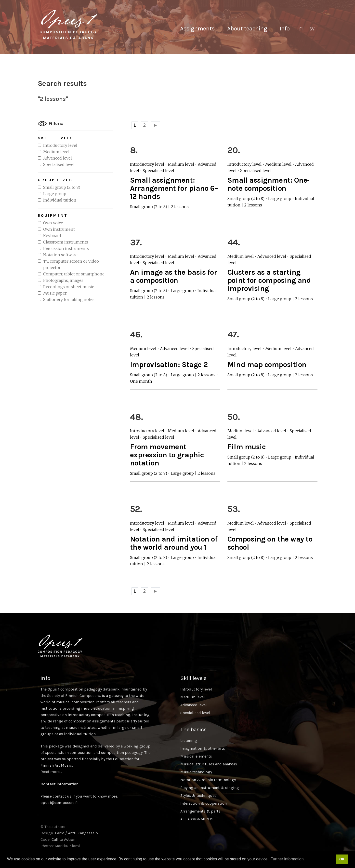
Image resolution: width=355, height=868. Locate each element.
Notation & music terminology (208, 780)
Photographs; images (63, 280)
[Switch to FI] (301, 29)
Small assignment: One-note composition (269, 184)
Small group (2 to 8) (62, 187)
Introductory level (60, 145)
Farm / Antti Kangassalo (76, 833)
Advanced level (58, 158)
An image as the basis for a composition (174, 276)
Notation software (60, 255)
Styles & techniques (198, 795)
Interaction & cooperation (204, 803)
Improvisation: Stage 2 (169, 365)
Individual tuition (60, 200)
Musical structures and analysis (209, 764)
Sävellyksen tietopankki (68, 25)
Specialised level (59, 164)
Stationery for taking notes (69, 299)
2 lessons (180, 207)
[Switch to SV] (312, 29)
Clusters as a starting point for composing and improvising (269, 280)
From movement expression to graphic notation (167, 455)
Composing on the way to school (270, 543)
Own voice (53, 223)
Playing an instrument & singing (210, 788)
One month (141, 381)
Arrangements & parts (200, 811)
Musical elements (196, 756)
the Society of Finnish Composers (70, 696)
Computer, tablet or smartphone (74, 274)
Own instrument (59, 229)
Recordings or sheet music (69, 287)
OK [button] (342, 859)
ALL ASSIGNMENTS (197, 819)
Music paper (55, 293)
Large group (55, 194)
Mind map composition (267, 365)
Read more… (51, 772)
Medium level (56, 152)
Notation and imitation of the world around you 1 (174, 543)
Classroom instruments (66, 242)
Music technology (196, 772)
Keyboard (52, 236)
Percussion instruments (66, 248)
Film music (247, 447)
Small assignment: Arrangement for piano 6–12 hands (174, 188)
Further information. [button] (288, 859)
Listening (189, 740)
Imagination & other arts (203, 748)
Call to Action (63, 839)
